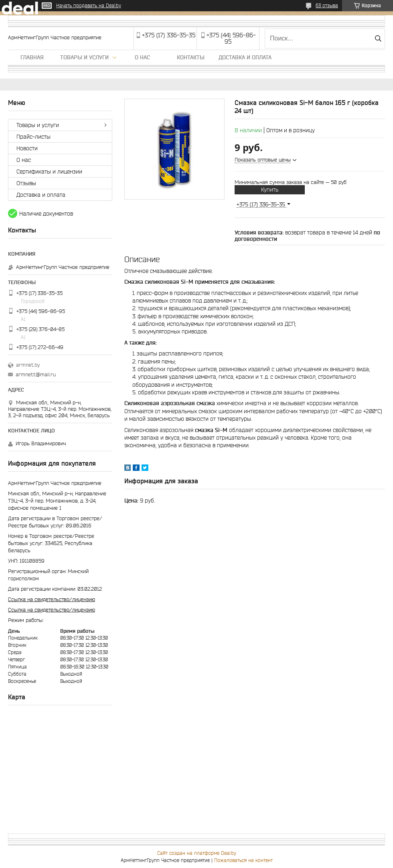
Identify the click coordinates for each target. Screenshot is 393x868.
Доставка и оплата (245, 57)
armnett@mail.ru (36, 374)
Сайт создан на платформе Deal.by (197, 853)
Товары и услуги (84, 57)
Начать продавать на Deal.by (89, 5)
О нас (142, 57)
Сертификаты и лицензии (49, 172)
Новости (27, 148)
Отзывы (26, 183)
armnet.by (28, 365)
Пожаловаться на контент (243, 860)
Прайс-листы (33, 137)
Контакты (191, 57)
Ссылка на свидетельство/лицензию (52, 599)
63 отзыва (327, 5)
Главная (32, 57)
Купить (270, 190)
